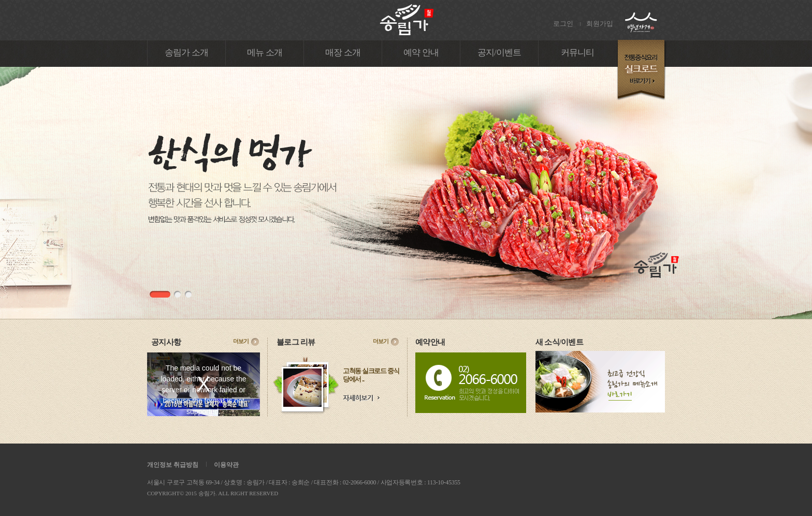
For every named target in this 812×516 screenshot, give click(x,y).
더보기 (241, 341)
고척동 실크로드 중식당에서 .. (371, 375)
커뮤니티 (578, 53)
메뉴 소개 (265, 53)
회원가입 (600, 24)
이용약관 (226, 465)
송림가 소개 (186, 53)
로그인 (563, 24)
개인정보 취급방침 (173, 465)
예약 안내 (421, 53)
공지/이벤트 (499, 53)
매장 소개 (343, 53)
